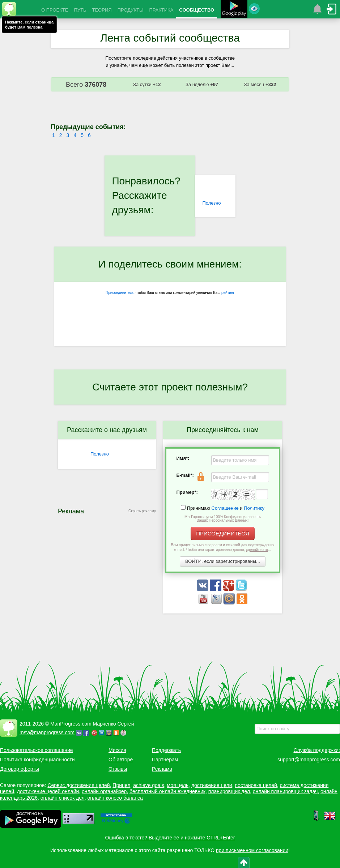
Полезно (211, 203)
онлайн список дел (63, 798)
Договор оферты (20, 769)
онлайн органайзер (104, 791)
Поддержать (166, 750)
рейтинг (228, 293)
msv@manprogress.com (47, 732)
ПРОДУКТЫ (131, 10)
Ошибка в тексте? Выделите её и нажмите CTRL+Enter (170, 838)
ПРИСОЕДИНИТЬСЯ (223, 533)
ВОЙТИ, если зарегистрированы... (223, 561)
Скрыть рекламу (142, 511)
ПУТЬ (80, 10)
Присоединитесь (120, 293)
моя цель (178, 785)
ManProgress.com (71, 724)
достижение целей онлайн (48, 791)
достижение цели (212, 785)
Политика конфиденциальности (37, 760)
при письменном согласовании (252, 850)
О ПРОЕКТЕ (55, 10)
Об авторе (121, 760)
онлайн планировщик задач (285, 791)
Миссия (117, 750)
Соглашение (225, 508)
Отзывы (118, 769)
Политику (254, 508)
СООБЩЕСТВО (197, 10)
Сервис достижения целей (78, 785)
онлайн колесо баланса (115, 798)
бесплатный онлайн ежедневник (167, 791)
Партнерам (165, 760)
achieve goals (149, 785)
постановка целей (256, 785)
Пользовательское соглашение (37, 750)
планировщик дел (229, 791)
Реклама (162, 769)
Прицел (121, 785)
